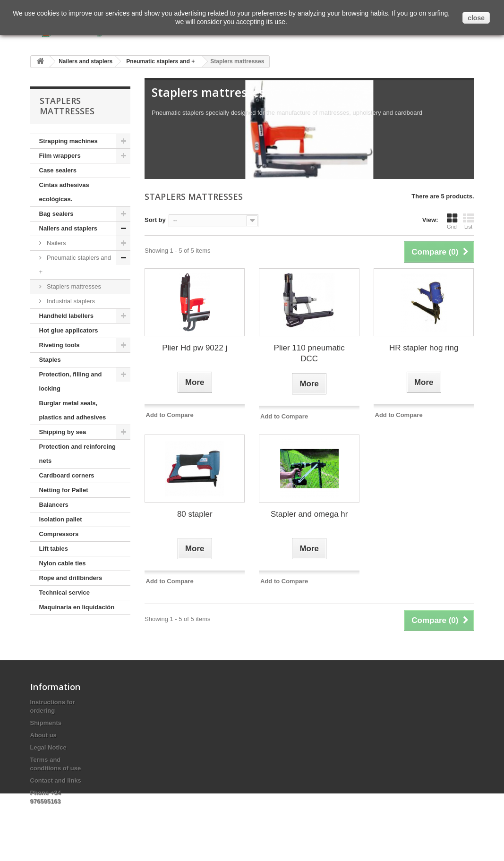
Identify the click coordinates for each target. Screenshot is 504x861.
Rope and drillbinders (71, 578)
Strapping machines (68, 141)
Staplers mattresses (73, 286)
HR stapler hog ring (424, 348)
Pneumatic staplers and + (75, 265)
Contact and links (56, 780)
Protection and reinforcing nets (78, 454)
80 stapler (195, 514)
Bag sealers (56, 214)
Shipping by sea (63, 432)
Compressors (59, 534)
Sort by (155, 220)
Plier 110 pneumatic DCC (309, 353)
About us (43, 735)
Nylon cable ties (63, 563)
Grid (452, 221)
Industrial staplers (70, 301)
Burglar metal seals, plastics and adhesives (73, 410)
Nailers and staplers (68, 228)
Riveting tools (60, 345)
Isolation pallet (61, 519)
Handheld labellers (67, 316)
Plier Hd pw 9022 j (195, 348)
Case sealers (58, 170)
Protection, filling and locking (71, 381)
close (476, 18)
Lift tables (54, 549)
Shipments (46, 723)
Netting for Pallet (64, 490)
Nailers (56, 243)
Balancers (54, 505)
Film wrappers (60, 156)
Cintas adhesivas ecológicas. (64, 192)
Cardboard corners (67, 475)
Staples (50, 360)
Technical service (64, 592)
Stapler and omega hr (309, 514)
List (469, 221)
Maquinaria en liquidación (77, 607)
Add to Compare (170, 415)
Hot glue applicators (69, 330)
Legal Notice (48, 747)
